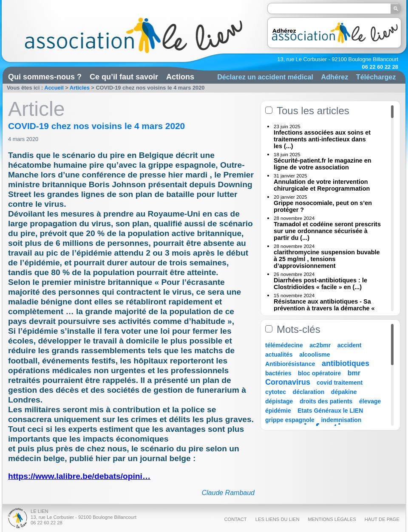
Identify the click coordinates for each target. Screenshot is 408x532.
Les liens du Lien (278, 519)
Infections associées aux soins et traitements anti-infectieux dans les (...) (322, 139)
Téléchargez (376, 77)
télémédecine (284, 345)
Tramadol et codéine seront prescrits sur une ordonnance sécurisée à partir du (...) (327, 231)
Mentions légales (332, 519)
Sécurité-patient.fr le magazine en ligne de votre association (323, 164)
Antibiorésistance (290, 364)
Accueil (54, 88)
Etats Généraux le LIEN (330, 411)
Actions (180, 77)
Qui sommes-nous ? (45, 77)
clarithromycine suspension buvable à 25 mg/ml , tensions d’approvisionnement (327, 259)
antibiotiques (346, 363)
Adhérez (334, 77)
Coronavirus (289, 382)
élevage (370, 401)
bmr (354, 373)
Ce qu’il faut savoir (124, 77)
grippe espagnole (290, 420)
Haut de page (382, 519)
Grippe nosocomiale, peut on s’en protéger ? (323, 206)
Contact (235, 519)
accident (350, 345)
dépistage (279, 401)
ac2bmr (320, 345)
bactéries (278, 373)
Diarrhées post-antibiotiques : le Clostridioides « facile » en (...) (320, 284)
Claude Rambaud (228, 493)
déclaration (309, 392)
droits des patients (326, 401)
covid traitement (340, 383)
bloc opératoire (319, 373)
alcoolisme (314, 355)
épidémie (278, 411)
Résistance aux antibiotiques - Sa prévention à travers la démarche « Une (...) (324, 308)
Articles (80, 88)
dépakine (344, 392)
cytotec (276, 392)
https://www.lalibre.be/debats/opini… (79, 476)
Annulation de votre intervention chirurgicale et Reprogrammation (322, 185)
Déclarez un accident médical (265, 77)
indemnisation (341, 420)
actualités (279, 355)
